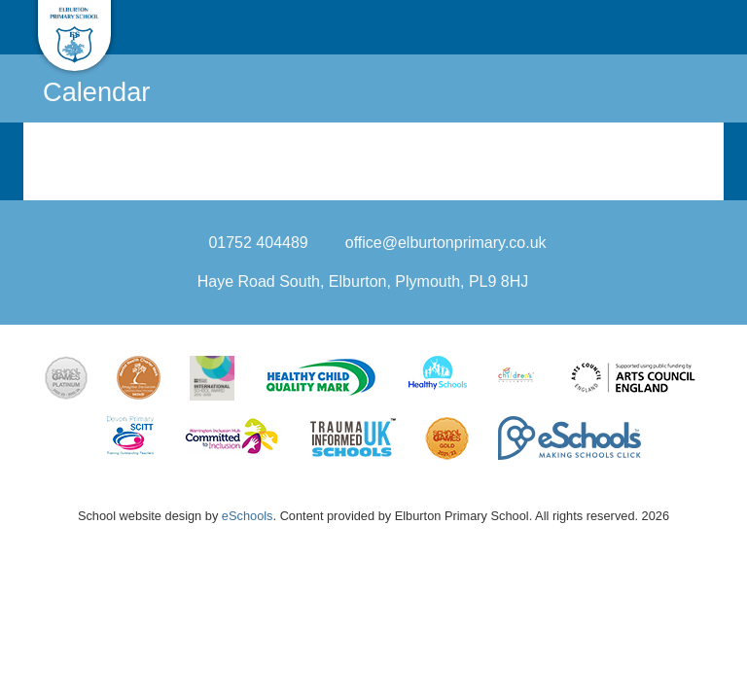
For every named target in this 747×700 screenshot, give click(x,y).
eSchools (248, 516)
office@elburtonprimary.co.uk (446, 243)
